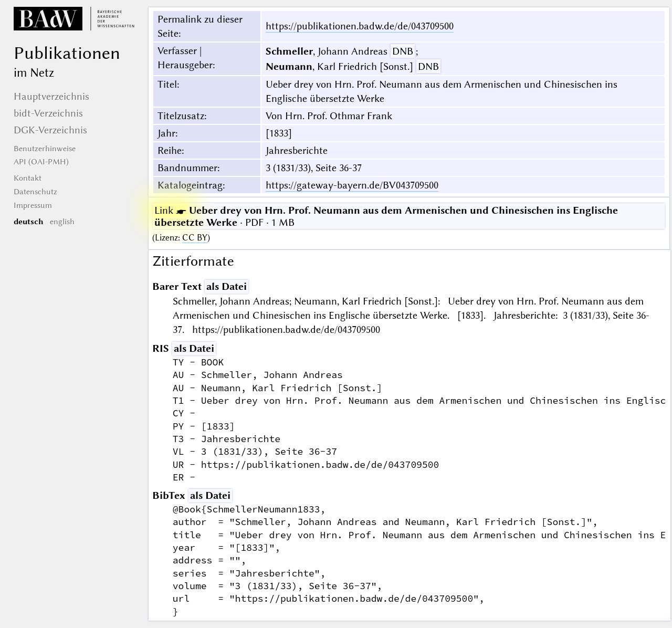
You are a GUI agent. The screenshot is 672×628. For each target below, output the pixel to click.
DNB (403, 51)
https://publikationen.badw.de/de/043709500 (360, 26)
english (62, 222)
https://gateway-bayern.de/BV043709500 (352, 185)
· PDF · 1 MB (386, 216)
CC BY (195, 238)
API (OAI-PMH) (41, 162)
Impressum (33, 205)
